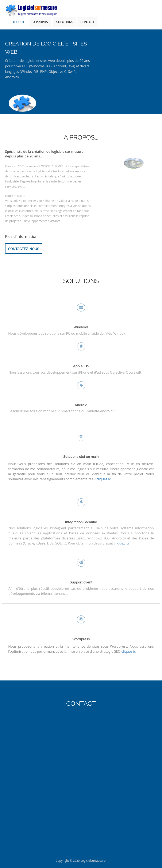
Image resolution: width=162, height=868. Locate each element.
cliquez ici (121, 541)
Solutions (65, 22)
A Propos (41, 22)
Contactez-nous (24, 249)
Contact (88, 22)
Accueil (19, 22)
